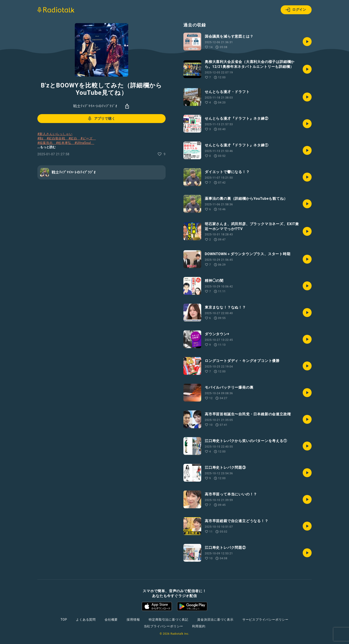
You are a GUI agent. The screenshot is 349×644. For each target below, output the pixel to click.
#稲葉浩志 (47, 143)
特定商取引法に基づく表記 (168, 620)
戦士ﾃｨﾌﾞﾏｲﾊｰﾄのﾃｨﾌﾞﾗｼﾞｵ (95, 106)
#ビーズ (88, 138)
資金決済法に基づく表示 (215, 620)
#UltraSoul (84, 143)
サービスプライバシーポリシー (265, 620)
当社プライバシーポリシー (164, 626)
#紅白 (75, 138)
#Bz (42, 138)
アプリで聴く (101, 119)
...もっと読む (47, 147)
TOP (64, 620)
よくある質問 (86, 620)
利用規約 (199, 626)
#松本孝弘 (65, 143)
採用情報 (133, 620)
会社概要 (111, 620)
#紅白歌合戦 (58, 138)
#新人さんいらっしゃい (55, 134)
